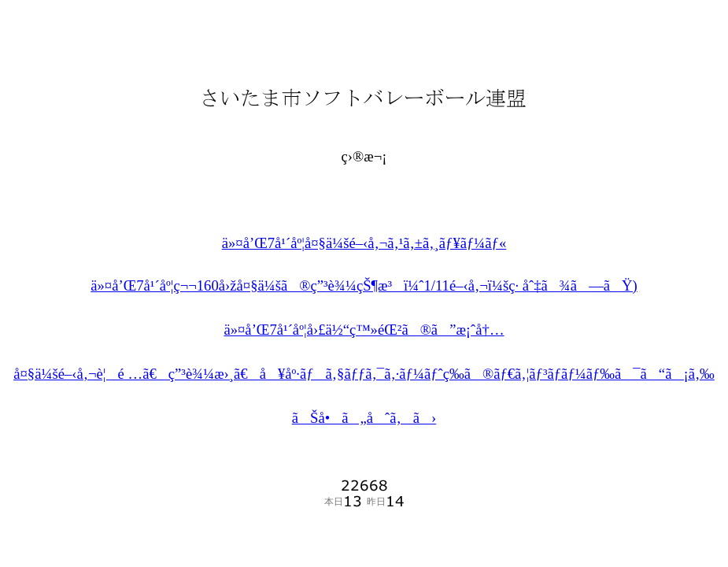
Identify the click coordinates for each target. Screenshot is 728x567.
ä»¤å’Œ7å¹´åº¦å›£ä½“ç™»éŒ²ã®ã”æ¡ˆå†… (364, 330)
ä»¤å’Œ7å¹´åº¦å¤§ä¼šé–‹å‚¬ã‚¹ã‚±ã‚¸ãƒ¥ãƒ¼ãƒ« (364, 243)
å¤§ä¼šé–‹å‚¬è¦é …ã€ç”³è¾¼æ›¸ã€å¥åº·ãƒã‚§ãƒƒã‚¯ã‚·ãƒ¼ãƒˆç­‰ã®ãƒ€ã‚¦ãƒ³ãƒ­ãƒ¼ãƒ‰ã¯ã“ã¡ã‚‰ (364, 374)
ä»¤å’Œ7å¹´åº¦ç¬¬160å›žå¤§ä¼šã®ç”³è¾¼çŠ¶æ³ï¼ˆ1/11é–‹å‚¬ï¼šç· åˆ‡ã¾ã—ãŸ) (364, 285)
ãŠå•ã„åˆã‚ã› (364, 418)
